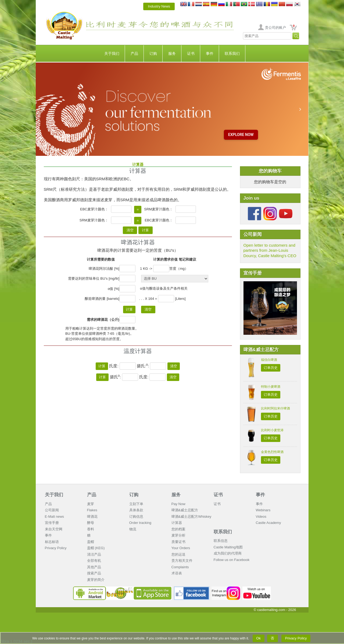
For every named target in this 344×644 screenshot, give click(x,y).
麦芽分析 (178, 535)
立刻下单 (136, 504)
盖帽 (91, 542)
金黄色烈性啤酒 (272, 452)
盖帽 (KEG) (96, 548)
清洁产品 (94, 554)
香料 (91, 529)
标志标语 (52, 542)
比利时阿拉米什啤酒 (275, 408)
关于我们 (112, 53)
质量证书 (178, 542)
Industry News (159, 6)
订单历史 (271, 368)
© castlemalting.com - (275, 610)
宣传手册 (52, 523)
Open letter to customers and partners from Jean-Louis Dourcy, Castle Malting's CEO (270, 250)
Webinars (263, 510)
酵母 (91, 523)
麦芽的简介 (96, 580)
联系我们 (232, 53)
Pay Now (178, 504)
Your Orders (181, 548)
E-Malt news (55, 517)
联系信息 (221, 541)
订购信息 (136, 517)
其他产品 (94, 567)
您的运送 (178, 554)
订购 (153, 53)
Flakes (92, 510)
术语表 (177, 573)
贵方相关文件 (182, 561)
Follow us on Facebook (232, 560)
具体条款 (136, 510)
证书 (191, 53)
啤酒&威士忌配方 (185, 510)
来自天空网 (54, 529)
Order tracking (140, 523)
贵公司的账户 (275, 28)
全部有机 (94, 561)
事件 (210, 53)
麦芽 (91, 504)
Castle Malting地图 (228, 547)
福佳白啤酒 (269, 360)
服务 (172, 53)
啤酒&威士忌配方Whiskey (191, 517)
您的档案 (178, 529)
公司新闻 (52, 510)
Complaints (180, 567)
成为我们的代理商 (228, 553)
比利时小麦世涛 (272, 430)
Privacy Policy (56, 548)
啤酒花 (92, 517)
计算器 (177, 523)
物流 (133, 529)
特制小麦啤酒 (271, 387)
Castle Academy (268, 523)
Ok (259, 638)
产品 (134, 53)
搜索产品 (94, 573)
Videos (261, 517)
